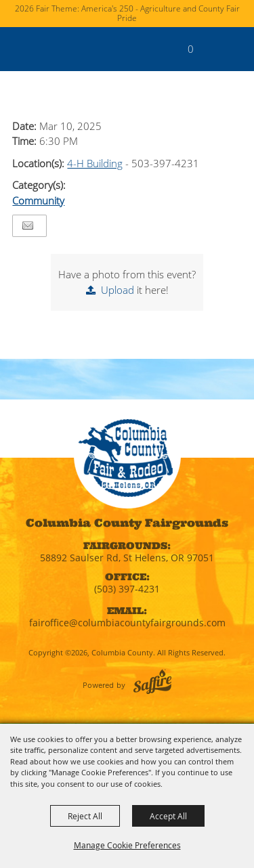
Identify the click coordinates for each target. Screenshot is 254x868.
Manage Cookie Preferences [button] (127, 845)
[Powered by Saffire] (152, 681)
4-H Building (95, 163)
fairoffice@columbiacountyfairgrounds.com (127, 623)
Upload (118, 290)
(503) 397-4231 (127, 589)
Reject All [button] (85, 816)
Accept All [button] (168, 816)
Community (38, 200)
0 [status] (191, 49)
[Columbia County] (24, 49)
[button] (212, 56)
